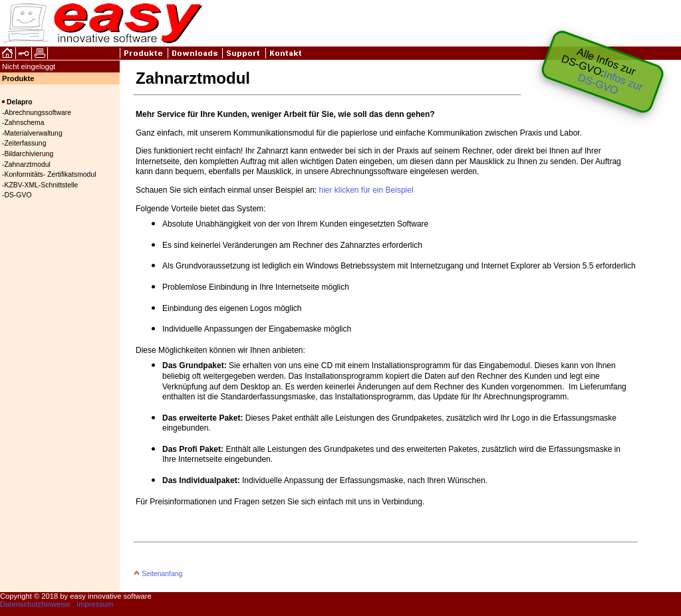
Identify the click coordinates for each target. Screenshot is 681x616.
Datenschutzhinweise (35, 604)
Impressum (95, 604)
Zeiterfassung (25, 143)
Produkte (18, 78)
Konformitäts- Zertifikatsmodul (50, 174)
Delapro (20, 102)
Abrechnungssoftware (38, 113)
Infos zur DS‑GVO (611, 82)
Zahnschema (24, 123)
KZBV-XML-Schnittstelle (41, 185)
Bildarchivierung (29, 154)
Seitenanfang (158, 574)
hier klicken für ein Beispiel (366, 190)
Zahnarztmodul (27, 164)
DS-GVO (18, 195)
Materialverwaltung (33, 133)
